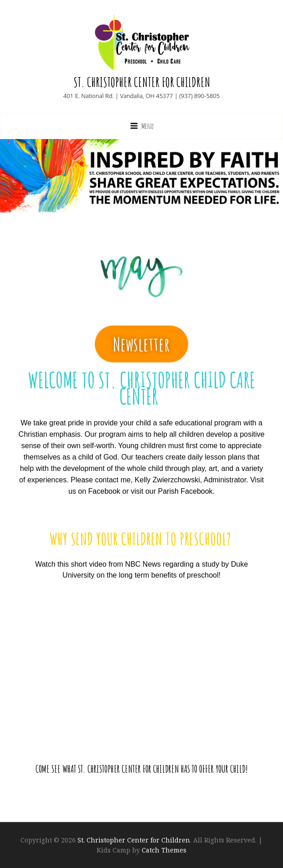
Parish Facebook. (187, 491)
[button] (141, 344)
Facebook (104, 491)
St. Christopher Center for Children (142, 82)
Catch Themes (164, 850)
